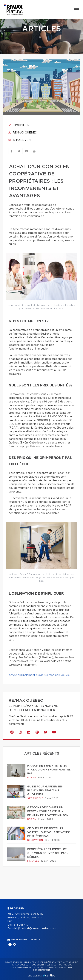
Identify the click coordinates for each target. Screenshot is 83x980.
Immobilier (19, 125)
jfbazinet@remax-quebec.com (37, 928)
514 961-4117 (21, 925)
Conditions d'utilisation (44, 968)
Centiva (49, 975)
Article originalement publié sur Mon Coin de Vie (39, 675)
